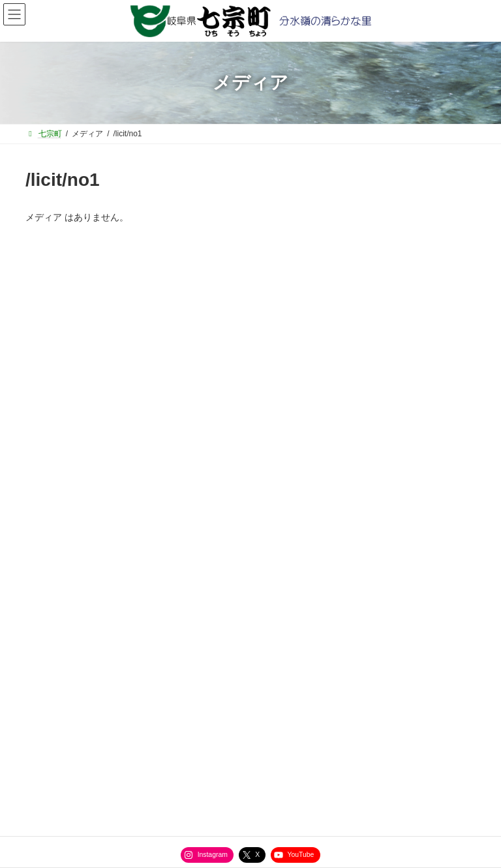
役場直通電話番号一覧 (170, 684)
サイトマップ (68, 684)
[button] (250, 361)
